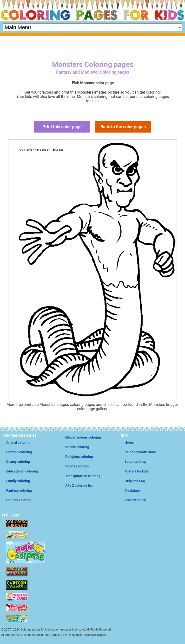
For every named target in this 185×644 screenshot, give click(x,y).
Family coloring (18, 481)
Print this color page (62, 127)
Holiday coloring (19, 500)
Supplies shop (135, 462)
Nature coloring (77, 447)
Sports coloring (77, 466)
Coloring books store (140, 452)
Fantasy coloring (19, 491)
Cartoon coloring (19, 452)
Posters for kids (136, 471)
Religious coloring (79, 457)
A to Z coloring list (79, 485)
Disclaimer (133, 491)
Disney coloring (18, 462)
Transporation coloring (83, 476)
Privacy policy (135, 500)
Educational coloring (22, 471)
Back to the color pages (123, 127)
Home (129, 442)
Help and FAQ (135, 481)
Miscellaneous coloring (83, 437)
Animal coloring (18, 442)
